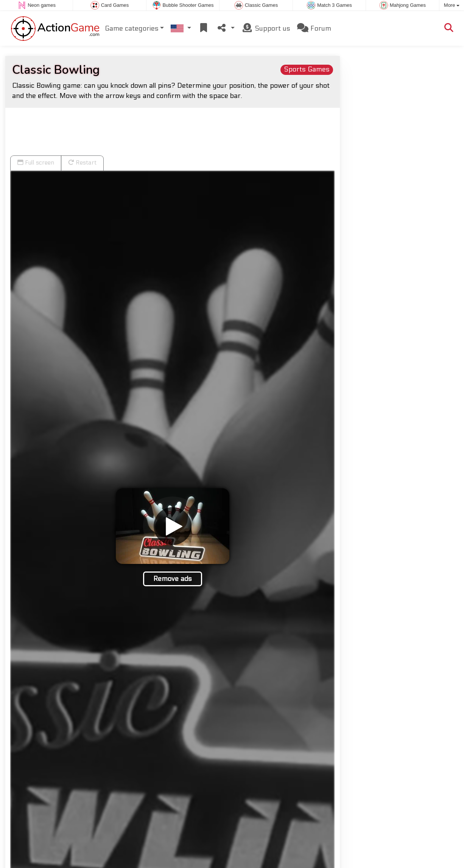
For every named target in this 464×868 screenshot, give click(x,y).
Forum (314, 28)
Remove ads (173, 578)
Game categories (132, 28)
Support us (266, 28)
